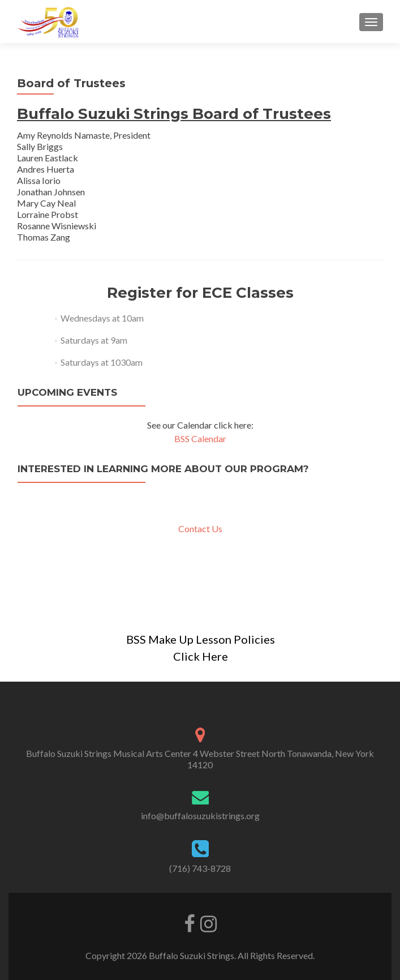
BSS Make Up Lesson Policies (201, 639)
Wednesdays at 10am (102, 318)
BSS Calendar (200, 438)
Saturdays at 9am (94, 340)
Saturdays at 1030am (102, 362)
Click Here (201, 656)
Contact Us (200, 528)
